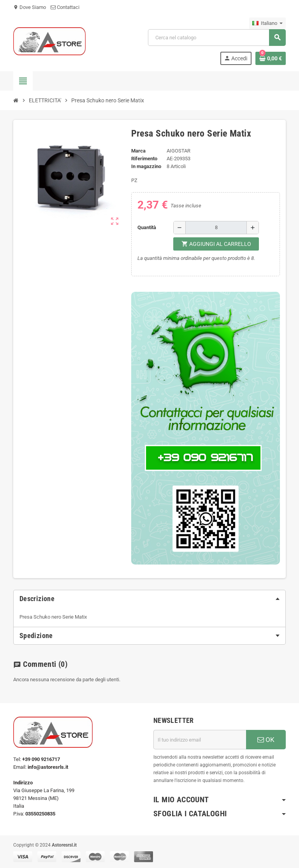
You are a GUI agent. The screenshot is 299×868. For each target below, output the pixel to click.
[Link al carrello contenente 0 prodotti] (271, 58)
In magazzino (146, 166)
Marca (138, 151)
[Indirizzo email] (200, 740)
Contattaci (65, 7)
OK (266, 740)
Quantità (147, 227)
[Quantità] (216, 228)
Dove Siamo (30, 7)
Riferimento (144, 159)
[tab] (149, 599)
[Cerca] (217, 38)
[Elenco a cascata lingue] (267, 23)
